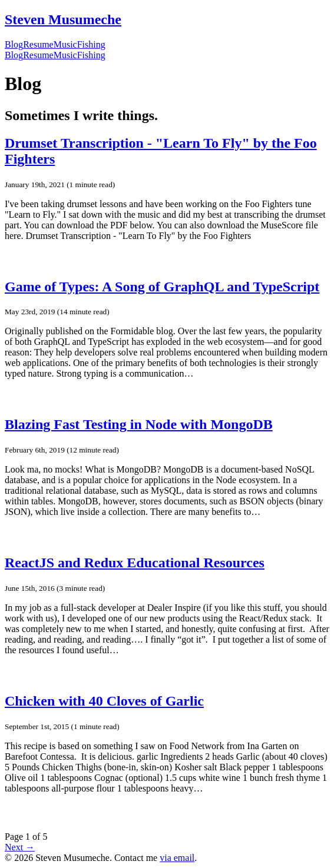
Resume (38, 44)
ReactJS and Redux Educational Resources (135, 563)
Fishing (91, 44)
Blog (14, 44)
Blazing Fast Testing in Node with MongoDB (139, 424)
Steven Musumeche (63, 19)
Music (65, 44)
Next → (20, 847)
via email (177, 858)
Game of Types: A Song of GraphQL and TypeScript (162, 287)
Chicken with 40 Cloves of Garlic (104, 701)
